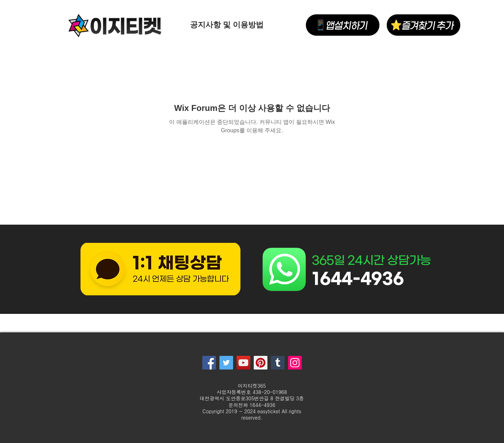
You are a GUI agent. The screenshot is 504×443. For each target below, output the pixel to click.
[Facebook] (209, 363)
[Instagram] (295, 363)
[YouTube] (243, 363)
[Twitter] (226, 363)
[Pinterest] (261, 363)
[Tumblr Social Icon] (278, 363)
